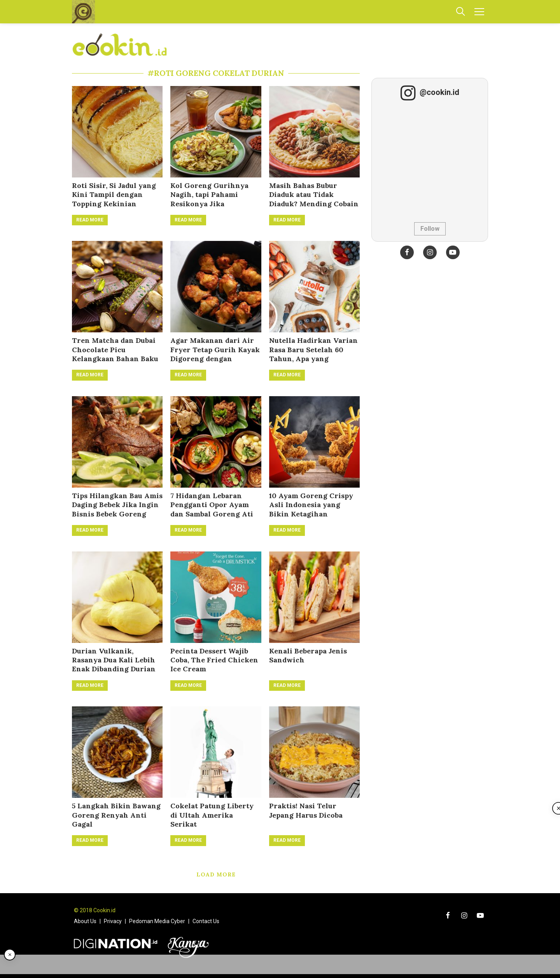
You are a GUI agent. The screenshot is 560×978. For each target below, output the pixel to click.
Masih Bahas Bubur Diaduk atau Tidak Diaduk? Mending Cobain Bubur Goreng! (314, 199)
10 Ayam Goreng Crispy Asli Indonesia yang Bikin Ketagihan (311, 505)
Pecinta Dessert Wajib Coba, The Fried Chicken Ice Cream (214, 660)
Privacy (113, 921)
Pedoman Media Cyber (157, 921)
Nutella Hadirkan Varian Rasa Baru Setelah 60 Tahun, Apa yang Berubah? (313, 354)
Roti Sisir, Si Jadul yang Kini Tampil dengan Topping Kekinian (114, 195)
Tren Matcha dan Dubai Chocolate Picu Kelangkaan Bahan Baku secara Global (115, 354)
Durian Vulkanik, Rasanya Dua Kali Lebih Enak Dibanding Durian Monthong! (114, 665)
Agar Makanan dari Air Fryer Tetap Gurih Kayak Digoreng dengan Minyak (215, 354)
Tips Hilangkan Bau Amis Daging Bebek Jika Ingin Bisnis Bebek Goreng (117, 505)
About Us (85, 921)
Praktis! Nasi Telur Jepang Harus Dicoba (306, 810)
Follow (430, 229)
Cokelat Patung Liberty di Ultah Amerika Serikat (212, 815)
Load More (216, 874)
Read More (90, 220)
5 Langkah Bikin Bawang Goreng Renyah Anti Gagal (116, 815)
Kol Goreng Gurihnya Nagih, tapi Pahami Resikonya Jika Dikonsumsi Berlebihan (212, 199)
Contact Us (206, 921)
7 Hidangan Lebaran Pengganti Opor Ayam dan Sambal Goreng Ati (212, 505)
